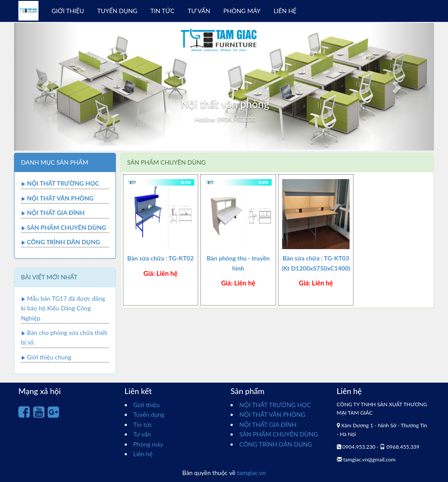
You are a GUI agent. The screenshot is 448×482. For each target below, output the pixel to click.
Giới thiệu (147, 405)
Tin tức (143, 424)
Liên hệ (143, 454)
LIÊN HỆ (285, 11)
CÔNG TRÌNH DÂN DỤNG (63, 242)
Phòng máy (148, 444)
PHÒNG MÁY (242, 11)
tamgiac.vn (252, 473)
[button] (45, 87)
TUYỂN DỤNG (117, 11)
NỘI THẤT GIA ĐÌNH (56, 213)
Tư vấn (142, 434)
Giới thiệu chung (49, 357)
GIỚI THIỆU (68, 11)
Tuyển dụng (149, 414)
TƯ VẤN (199, 11)
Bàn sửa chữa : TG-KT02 (161, 258)
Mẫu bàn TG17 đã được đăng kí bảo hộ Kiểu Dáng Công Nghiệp (63, 308)
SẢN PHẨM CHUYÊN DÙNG (66, 227)
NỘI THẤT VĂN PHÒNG (60, 198)
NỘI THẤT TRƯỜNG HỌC (63, 183)
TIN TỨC (163, 11)
